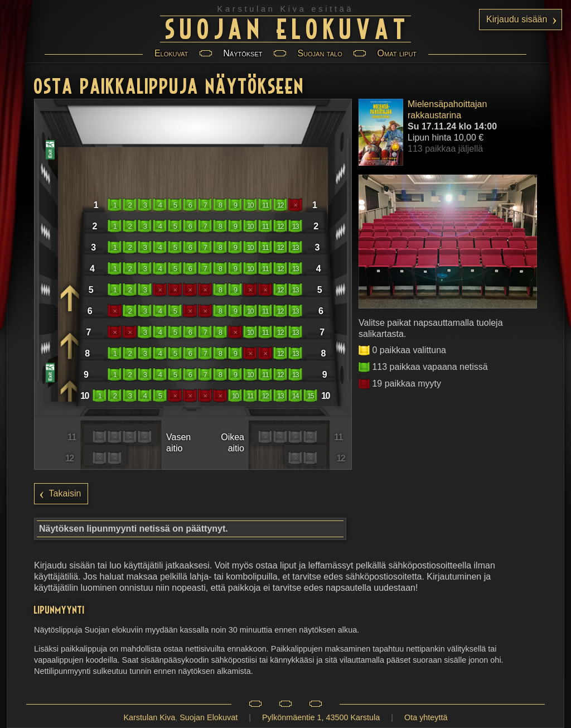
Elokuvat (171, 53)
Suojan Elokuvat (288, 27)
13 (295, 226)
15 (310, 396)
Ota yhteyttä (426, 717)
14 (295, 396)
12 (280, 205)
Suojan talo (320, 53)
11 (265, 205)
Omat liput (397, 53)
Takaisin (65, 493)
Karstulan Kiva (149, 717)
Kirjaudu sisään (517, 19)
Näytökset (243, 53)
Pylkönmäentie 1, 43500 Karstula (321, 717)
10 (250, 205)
